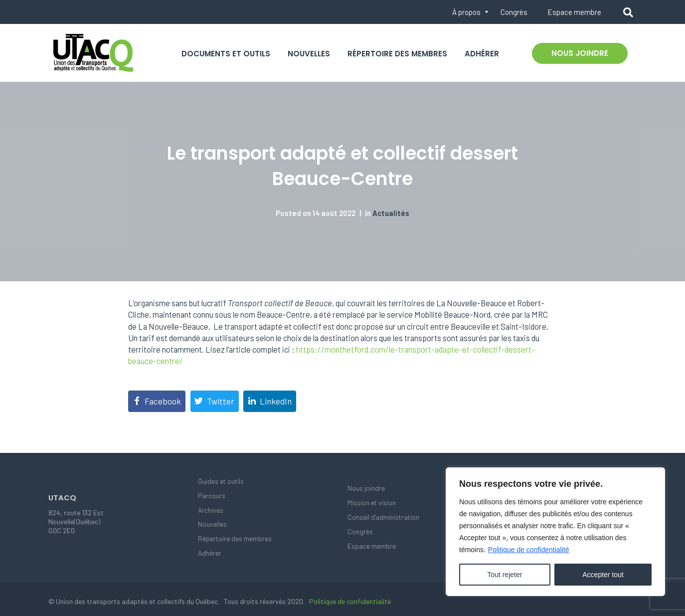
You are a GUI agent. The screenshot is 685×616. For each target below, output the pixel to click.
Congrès (514, 12)
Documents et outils (226, 54)
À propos (466, 12)
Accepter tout (603, 575)
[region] (555, 532)
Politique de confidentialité (529, 550)
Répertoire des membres (397, 54)
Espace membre (574, 12)
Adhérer (482, 54)
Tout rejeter (505, 575)
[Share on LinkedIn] (270, 401)
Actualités (391, 213)
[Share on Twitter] (215, 401)
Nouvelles (309, 54)
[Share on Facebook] (157, 401)
